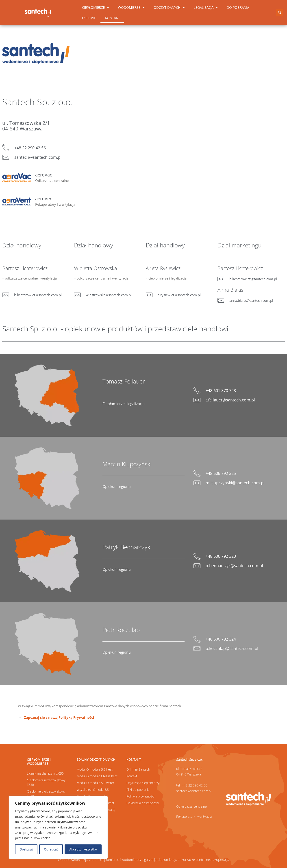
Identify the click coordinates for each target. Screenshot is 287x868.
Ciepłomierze (96, 8)
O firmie (89, 18)
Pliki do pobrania (138, 790)
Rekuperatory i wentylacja (194, 816)
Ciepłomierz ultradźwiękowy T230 (46, 794)
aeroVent (45, 199)
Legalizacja (206, 8)
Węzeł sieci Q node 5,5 (93, 790)
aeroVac (44, 175)
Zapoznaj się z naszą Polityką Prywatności (59, 717)
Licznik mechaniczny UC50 (45, 773)
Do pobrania (238, 7)
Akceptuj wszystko (83, 849)
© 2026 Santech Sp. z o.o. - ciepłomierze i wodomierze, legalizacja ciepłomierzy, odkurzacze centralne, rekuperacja (143, 859)
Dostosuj (26, 849)
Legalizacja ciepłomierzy (143, 783)
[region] (58, 827)
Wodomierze (131, 8)
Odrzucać (51, 849)
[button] (279, 13)
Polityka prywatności (140, 796)
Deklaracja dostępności (143, 803)
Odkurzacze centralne (191, 806)
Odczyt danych (169, 8)
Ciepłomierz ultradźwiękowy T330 (46, 782)
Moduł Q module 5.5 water (95, 783)
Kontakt (112, 18)
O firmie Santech (138, 769)
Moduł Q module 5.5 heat (95, 769)
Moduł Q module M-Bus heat (97, 776)
